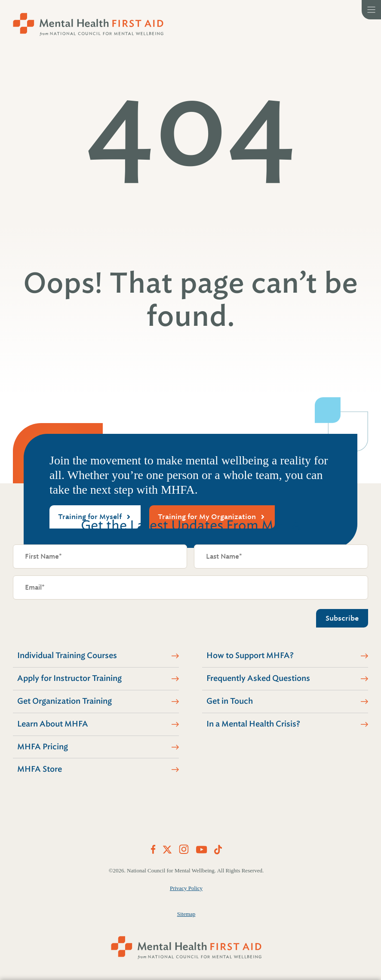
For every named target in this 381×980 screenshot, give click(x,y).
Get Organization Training (65, 701)
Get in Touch (230, 701)
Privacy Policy (186, 888)
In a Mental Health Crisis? (253, 724)
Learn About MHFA (53, 724)
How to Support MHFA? (250, 655)
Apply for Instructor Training (69, 678)
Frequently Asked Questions (258, 678)
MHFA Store (40, 769)
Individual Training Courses (67, 655)
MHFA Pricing (43, 747)
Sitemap (186, 914)
